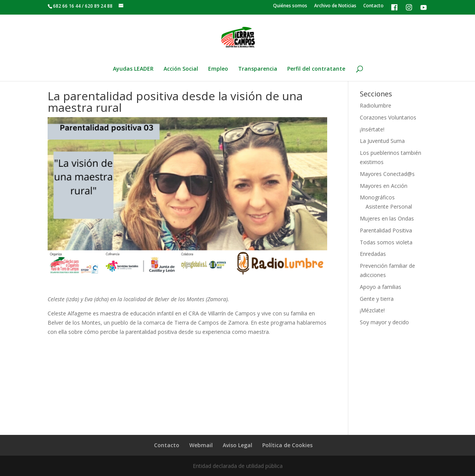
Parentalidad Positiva (386, 230)
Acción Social (181, 69)
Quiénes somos (290, 6)
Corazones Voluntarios (388, 117)
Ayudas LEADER (133, 69)
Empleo (218, 69)
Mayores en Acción (384, 186)
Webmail (201, 445)
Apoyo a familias (381, 287)
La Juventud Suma (382, 141)
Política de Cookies (287, 445)
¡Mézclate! (372, 310)
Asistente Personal (389, 206)
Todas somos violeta (386, 242)
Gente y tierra (377, 299)
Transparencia (258, 69)
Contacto (373, 6)
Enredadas (373, 254)
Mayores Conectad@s (387, 174)
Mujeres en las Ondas (387, 218)
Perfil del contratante (316, 69)
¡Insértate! (372, 129)
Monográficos (377, 197)
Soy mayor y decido (384, 322)
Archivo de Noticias (335, 6)
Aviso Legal (237, 445)
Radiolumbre (376, 105)
